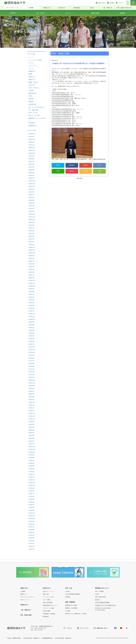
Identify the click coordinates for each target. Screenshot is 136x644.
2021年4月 (31, 236)
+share (86, 171)
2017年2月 (31, 375)
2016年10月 (32, 386)
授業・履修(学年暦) (100, 597)
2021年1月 (31, 245)
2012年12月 (32, 513)
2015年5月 (31, 433)
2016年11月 (32, 383)
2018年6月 (31, 330)
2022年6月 (31, 197)
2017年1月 (31, 377)
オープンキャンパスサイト (28, 597)
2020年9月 (31, 256)
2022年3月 (31, 206)
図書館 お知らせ (33, 82)
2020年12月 (32, 247)
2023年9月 (31, 156)
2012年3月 (31, 538)
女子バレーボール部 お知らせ (37, 107)
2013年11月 (32, 483)
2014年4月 (31, 469)
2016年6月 (31, 397)
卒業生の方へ (32, 77)
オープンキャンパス (13, 8)
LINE (58, 171)
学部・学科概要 (99, 591)
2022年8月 (31, 192)
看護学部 (31, 102)
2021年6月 (31, 231)
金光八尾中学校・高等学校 (63, 638)
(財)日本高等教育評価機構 (72, 594)
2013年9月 (31, 488)
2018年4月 (31, 336)
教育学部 (31, 99)
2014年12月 (32, 447)
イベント (31, 57)
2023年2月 (31, 175)
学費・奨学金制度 (48, 602)
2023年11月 (32, 150)
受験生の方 (47, 8)
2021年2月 (31, 242)
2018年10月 (32, 319)
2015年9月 (31, 422)
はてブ (99, 165)
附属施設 (68, 597)
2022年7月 (31, 195)
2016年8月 (31, 391)
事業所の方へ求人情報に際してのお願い (76, 614)
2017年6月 (31, 364)
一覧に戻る (79, 178)
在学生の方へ (32, 85)
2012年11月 (32, 516)
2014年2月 (31, 474)
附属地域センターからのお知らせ (37, 119)
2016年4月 (31, 402)
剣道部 (30, 74)
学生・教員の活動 (33, 110)
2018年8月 (31, 325)
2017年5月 (31, 366)
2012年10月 (32, 519)
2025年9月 (31, 137)
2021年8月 (31, 225)
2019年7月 (31, 294)
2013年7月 (31, 494)
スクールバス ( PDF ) (48, 597)
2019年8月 (31, 292)
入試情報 (31, 8)
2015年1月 (31, 444)
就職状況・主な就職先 (71, 608)
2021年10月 (32, 220)
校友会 (92, 8)
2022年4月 (31, 203)
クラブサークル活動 (48, 608)
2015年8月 (31, 424)
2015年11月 (32, 416)
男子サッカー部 (33, 113)
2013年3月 (31, 505)
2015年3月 (31, 438)
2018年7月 (31, 328)
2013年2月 (31, 508)
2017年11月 (32, 350)
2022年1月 (31, 211)
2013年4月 (31, 502)
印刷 (99, 171)
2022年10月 (32, 186)
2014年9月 (31, 455)
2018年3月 (31, 339)
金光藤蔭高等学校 (47, 638)
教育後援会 (77, 8)
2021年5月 (31, 233)
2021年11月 (32, 217)
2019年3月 (31, 305)
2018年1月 (31, 344)
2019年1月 (31, 311)
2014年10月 (32, 452)
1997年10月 (32, 546)
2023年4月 (31, 170)
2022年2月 (31, 209)
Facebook (72, 165)
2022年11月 (32, 184)
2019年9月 (31, 289)
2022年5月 (31, 200)
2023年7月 (31, 161)
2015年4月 (31, 436)
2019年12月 (32, 281)
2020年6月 (31, 264)
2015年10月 (32, 419)
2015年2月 (31, 441)
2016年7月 (31, 394)
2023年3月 (31, 173)
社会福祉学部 (32, 104)
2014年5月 (31, 466)
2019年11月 (32, 283)
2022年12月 (32, 181)
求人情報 (68, 611)
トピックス (32, 63)
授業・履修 (46, 594)
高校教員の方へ (33, 126)
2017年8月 (31, 358)
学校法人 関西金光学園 (14, 638)
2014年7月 (31, 460)
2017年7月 (31, 361)
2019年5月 (31, 300)
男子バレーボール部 (34, 115)
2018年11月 (32, 317)
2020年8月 (31, 258)
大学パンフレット (25, 600)
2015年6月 (31, 430)
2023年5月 (31, 167)
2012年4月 (31, 535)
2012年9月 (31, 521)
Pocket (72, 171)
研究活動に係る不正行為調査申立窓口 (105, 605)
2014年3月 (31, 472)
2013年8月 (31, 491)
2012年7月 (31, 527)
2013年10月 (32, 485)
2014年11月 (32, 449)
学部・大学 (69, 588)
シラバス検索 (46, 600)
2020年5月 (31, 267)
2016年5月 (31, 400)
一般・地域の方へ (26, 610)
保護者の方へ (32, 71)
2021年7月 (31, 228)
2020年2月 (31, 275)
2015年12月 (32, 413)
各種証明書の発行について (50, 605)
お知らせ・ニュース (48, 591)
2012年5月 (31, 532)
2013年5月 (31, 499)
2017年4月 (31, 369)
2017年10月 (32, 352)
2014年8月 (31, 458)
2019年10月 (32, 286)
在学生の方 (62, 8)
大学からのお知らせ (34, 88)
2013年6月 (31, 496)
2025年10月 (32, 134)
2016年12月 (32, 380)
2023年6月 (31, 164)
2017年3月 (31, 372)
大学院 (30, 96)
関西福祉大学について (102, 588)
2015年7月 (31, 427)
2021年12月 (32, 214)
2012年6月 (31, 530)
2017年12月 (32, 347)
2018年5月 (31, 333)
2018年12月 (32, 314)
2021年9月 (31, 222)
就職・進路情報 (70, 602)
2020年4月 (31, 269)
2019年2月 (31, 308)
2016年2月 (31, 408)
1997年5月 (31, 549)
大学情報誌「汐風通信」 (49, 614)
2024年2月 (31, 142)
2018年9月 (31, 322)
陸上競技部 (32, 123)
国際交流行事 (32, 93)
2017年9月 (31, 355)
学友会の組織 (46, 611)
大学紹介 (68, 591)
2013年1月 (31, 510)
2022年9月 (31, 189)
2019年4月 (31, 303)
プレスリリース (33, 66)
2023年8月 (31, 159)
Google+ (86, 165)
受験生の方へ (32, 79)
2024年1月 (31, 145)
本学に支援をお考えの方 (124, 8)
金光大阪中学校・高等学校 (31, 638)
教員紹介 (97, 600)
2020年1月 (31, 278)
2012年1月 (31, 543)
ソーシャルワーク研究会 (35, 60)
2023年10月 (32, 153)
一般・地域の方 (107, 8)
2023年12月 (32, 148)
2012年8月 (31, 524)
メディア (31, 68)
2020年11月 (32, 250)
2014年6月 (31, 463)
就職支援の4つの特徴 (71, 605)
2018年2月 (31, 341)
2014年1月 (31, 477)
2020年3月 (31, 272)
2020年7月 (31, 261)
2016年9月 (31, 388)
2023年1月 (31, 178)
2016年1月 (31, 411)
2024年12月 (32, 139)
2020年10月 (32, 253)
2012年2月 (31, 541)
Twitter (58, 165)
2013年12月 (32, 480)
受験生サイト (24, 594)
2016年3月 (31, 405)
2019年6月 (31, 297)
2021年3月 (31, 239)
